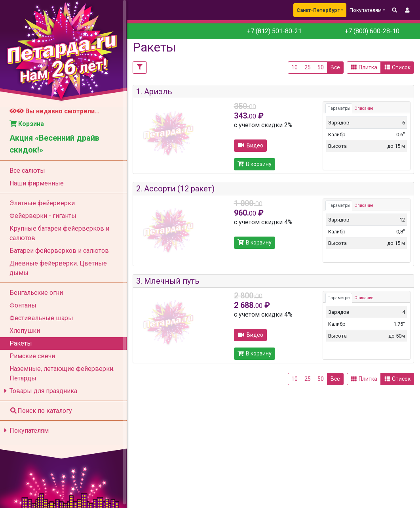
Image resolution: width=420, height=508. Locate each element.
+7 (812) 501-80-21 (274, 31)
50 (321, 67)
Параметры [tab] (339, 108)
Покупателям (25, 431)
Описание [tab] (364, 108)
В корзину (255, 164)
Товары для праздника (39, 391)
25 (308, 67)
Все (335, 67)
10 (295, 67)
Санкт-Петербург (318, 10)
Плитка (364, 67)
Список (397, 67)
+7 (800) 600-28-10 (371, 31)
